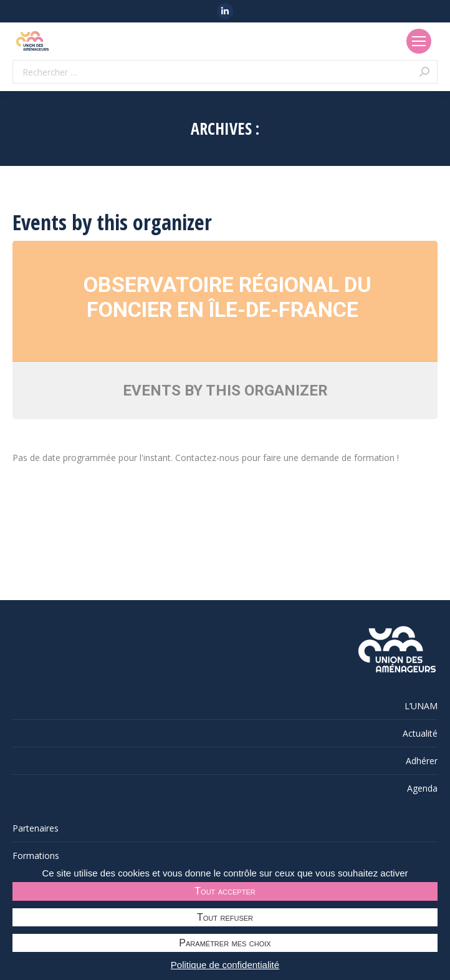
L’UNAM (421, 706)
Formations (36, 856)
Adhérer (422, 761)
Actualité (420, 733)
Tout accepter (225, 891)
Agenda (422, 788)
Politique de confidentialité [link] (225, 965)
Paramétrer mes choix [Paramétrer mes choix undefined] (225, 943)
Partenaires (36, 828)
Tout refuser (225, 917)
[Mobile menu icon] (419, 41)
